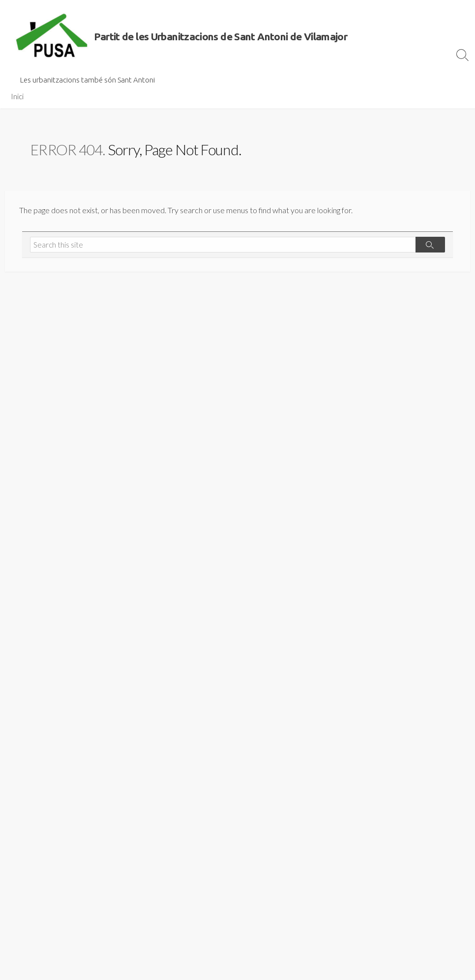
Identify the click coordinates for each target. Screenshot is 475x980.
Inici (17, 96)
